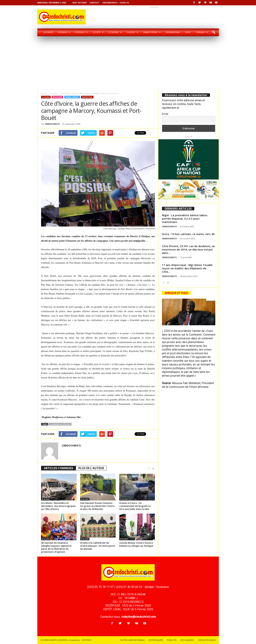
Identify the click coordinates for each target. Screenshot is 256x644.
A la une (54, 93)
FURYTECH (86, 640)
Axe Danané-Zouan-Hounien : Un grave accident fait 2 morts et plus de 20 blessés (97, 506)
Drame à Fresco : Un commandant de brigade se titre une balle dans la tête (135, 506)
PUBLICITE (172, 640)
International (173, 32)
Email (165, 114)
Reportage (87, 97)
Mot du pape (80, 3)
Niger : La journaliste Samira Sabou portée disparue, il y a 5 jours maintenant (185, 219)
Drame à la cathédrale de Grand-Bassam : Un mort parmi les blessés (98, 546)
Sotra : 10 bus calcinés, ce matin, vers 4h (188, 234)
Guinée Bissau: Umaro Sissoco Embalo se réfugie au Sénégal (136, 544)
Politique (81, 32)
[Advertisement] (128, 63)
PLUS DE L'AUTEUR (91, 468)
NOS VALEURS (187, 640)
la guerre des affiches (60, 424)
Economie (115, 32)
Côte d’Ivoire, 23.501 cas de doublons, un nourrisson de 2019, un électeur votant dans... (188, 249)
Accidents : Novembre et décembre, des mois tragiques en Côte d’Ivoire (58, 506)
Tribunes (202, 32)
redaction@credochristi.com (139, 617)
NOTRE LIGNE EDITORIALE (133, 640)
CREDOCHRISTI (52, 124)
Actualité (48, 32)
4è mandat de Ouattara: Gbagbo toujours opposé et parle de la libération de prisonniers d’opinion (56, 547)
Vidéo (188, 32)
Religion (64, 32)
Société (98, 32)
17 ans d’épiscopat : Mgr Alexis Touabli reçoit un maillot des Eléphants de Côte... (187, 268)
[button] (214, 32)
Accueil (44, 93)
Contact (94, 3)
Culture (132, 32)
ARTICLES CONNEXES (58, 468)
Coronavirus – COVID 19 (115, 3)
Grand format (152, 32)
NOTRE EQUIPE (156, 640)
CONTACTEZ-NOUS (207, 640)
